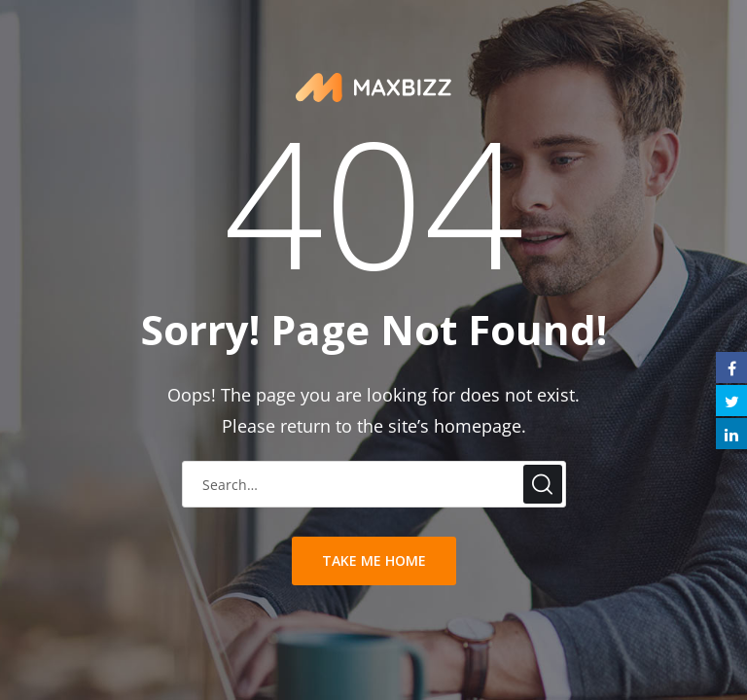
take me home (374, 560)
